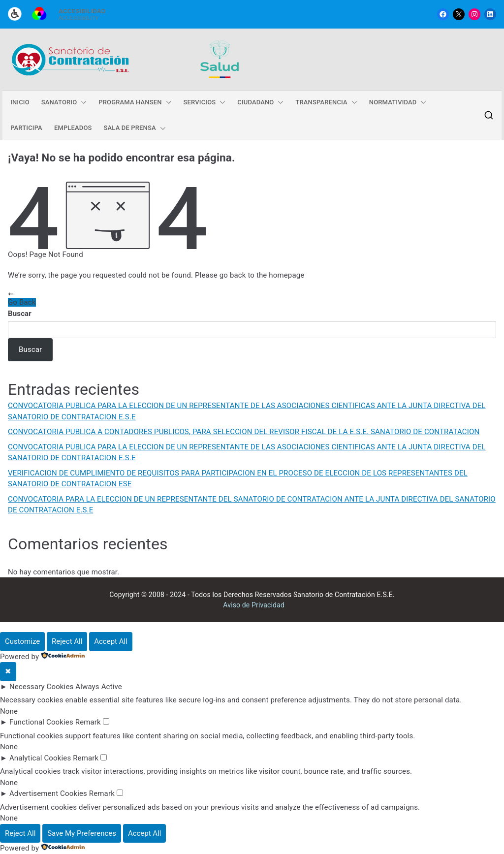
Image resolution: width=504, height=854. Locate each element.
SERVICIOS (205, 103)
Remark (88, 722)
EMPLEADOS (73, 128)
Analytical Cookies (40, 758)
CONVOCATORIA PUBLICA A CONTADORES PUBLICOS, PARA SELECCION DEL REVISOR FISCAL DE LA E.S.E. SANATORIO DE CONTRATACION (244, 432)
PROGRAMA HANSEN (135, 103)
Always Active (99, 687)
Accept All (111, 641)
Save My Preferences (82, 833)
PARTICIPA (26, 128)
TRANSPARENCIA (326, 103)
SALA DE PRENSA (135, 128)
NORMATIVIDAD (398, 103)
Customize (22, 641)
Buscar (20, 314)
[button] (82, 103)
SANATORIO (64, 103)
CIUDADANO (260, 103)
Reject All (67, 641)
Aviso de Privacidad (254, 605)
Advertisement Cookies (48, 793)
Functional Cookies (41, 722)
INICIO (20, 102)
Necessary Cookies (42, 687)
